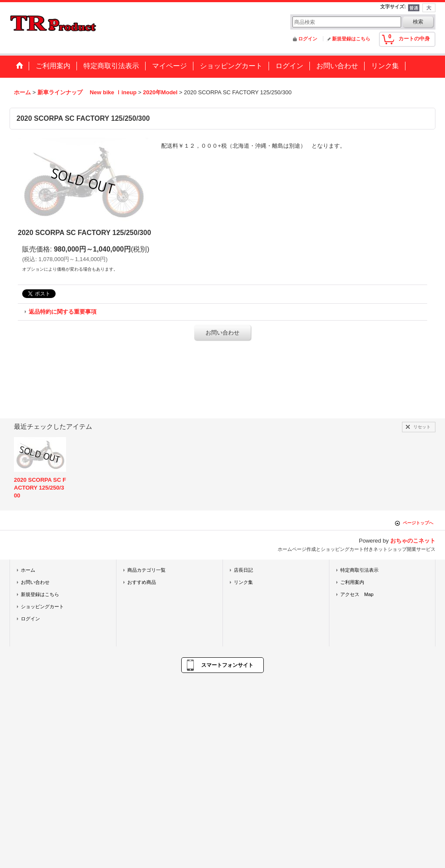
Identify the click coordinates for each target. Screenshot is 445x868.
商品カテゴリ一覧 (146, 570)
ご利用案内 (352, 582)
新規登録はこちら (351, 39)
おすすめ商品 (142, 582)
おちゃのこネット (413, 541)
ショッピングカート (42, 606)
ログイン (308, 39)
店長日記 (243, 570)
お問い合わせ (222, 333)
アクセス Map (357, 594)
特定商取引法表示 (359, 570)
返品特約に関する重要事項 (63, 312)
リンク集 (243, 582)
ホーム (28, 570)
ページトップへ (418, 523)
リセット (422, 427)
